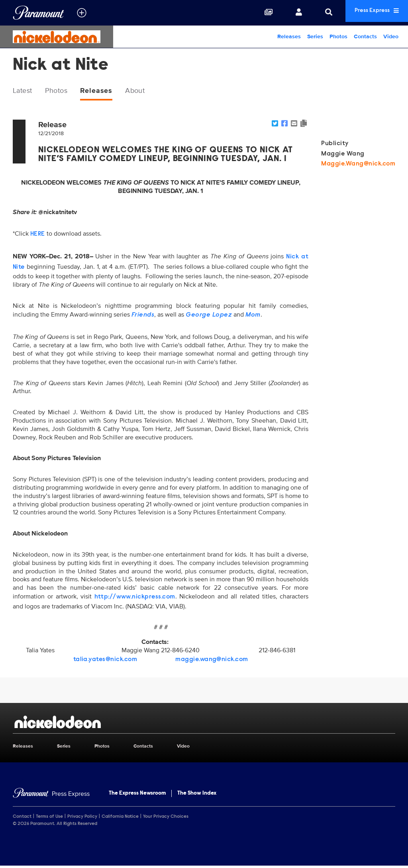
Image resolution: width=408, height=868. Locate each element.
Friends (143, 317)
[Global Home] (38, 13)
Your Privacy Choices (166, 819)
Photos (338, 36)
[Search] (312, 13)
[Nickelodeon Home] (57, 37)
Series (315, 36)
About (148, 91)
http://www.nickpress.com (135, 598)
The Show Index (197, 795)
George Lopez (209, 317)
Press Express (368, 13)
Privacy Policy (82, 819)
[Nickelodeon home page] (204, 724)
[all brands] (82, 13)
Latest (25, 91)
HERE (38, 236)
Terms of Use (49, 819)
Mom (253, 317)
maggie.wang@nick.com (212, 661)
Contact (22, 819)
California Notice (120, 819)
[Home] (51, 796)
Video (391, 36)
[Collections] (251, 13)
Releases (289, 36)
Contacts (365, 36)
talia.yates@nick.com (105, 661)
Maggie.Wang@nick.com (358, 165)
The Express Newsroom (137, 795)
